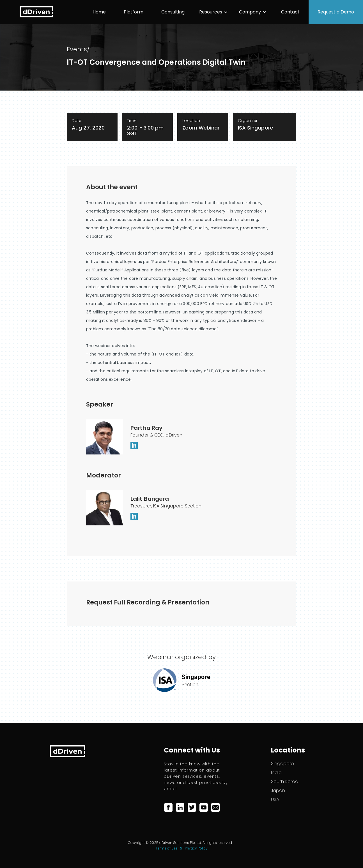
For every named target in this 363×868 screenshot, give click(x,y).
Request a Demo (336, 12)
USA (275, 800)
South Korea (285, 782)
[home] (36, 12)
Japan (278, 791)
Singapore (282, 764)
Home (99, 12)
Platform (134, 12)
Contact (290, 12)
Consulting (173, 12)
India (276, 773)
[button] (213, 12)
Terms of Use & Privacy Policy (182, 848)
